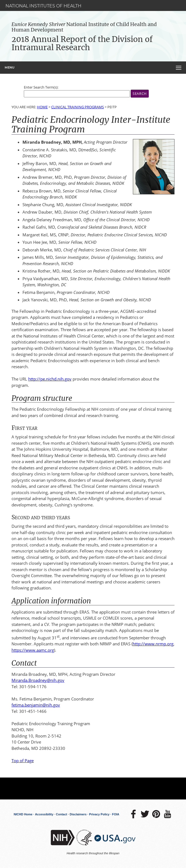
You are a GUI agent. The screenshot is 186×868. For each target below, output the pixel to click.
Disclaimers (78, 814)
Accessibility (44, 814)
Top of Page (23, 761)
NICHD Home (23, 814)
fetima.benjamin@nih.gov (36, 705)
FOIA (116, 814)
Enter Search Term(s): (41, 87)
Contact (61, 814)
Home (42, 107)
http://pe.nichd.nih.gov (50, 379)
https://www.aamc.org (33, 650)
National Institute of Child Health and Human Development (84, 27)
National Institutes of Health (43, 6)
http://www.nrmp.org (153, 644)
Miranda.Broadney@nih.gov (38, 680)
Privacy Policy (99, 814)
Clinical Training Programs (78, 107)
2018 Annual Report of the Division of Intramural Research (82, 43)
